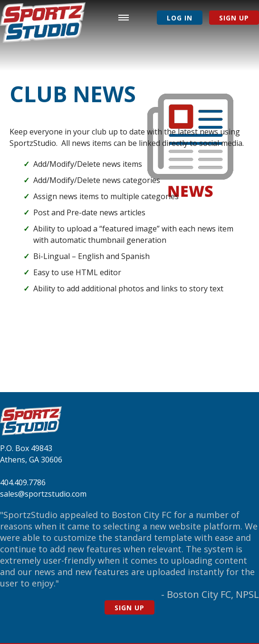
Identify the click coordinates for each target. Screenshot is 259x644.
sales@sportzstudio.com (43, 494)
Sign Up (234, 18)
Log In (180, 18)
